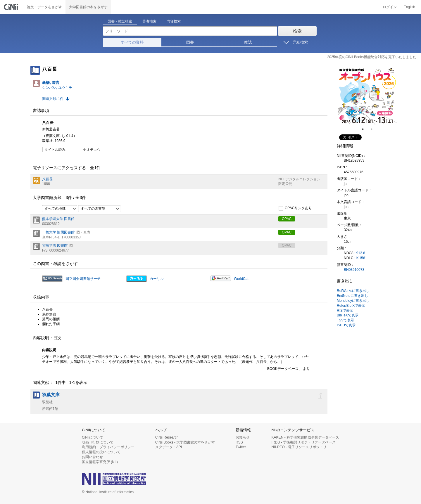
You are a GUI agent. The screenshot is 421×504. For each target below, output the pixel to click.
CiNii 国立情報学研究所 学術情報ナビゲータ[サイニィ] (12, 7)
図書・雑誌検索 (120, 21)
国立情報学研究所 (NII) (100, 462)
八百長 (47, 179)
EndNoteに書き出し (352, 296)
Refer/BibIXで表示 (351, 306)
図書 (190, 42)
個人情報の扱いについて (101, 452)
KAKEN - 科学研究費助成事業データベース (305, 437)
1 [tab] (365, 129)
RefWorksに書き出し (353, 291)
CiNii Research (167, 437)
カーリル (157, 279)
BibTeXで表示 (348, 315)
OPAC (287, 219)
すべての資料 (132, 42)
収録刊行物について (98, 442)
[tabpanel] (367, 96)
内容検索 (174, 21)
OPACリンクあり (295, 208)
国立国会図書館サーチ (83, 279)
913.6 (361, 253)
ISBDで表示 (346, 325)
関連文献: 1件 (53, 99)
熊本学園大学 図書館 (58, 219)
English (409, 7)
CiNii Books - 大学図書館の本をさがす (185, 442)
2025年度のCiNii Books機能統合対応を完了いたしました (372, 57)
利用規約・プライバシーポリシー (108, 447)
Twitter (241, 447)
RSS (239, 442)
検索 (297, 31)
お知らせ (243, 437)
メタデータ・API (169, 447)
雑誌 (248, 42)
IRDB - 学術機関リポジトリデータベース (304, 442)
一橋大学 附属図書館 (58, 232)
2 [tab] (374, 129)
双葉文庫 (51, 395)
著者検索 (149, 21)
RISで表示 (345, 311)
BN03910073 (354, 270)
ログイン (390, 7)
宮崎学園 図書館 (55, 245)
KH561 (362, 258)
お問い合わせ (92, 457)
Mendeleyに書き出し (353, 301)
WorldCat (241, 279)
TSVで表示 (345, 320)
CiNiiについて (93, 437)
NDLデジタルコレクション (299, 179)
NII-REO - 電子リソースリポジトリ (299, 447)
